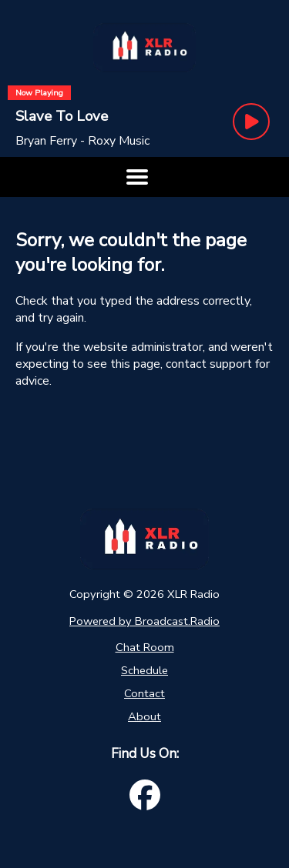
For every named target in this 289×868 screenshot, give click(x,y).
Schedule (144, 670)
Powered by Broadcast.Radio (144, 621)
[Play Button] (251, 122)
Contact (144, 693)
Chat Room (145, 647)
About (144, 716)
